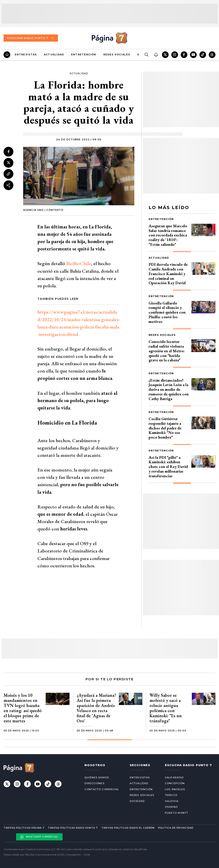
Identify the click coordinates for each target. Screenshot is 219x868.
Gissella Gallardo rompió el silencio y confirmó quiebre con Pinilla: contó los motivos (167, 312)
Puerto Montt (177, 813)
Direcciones (94, 783)
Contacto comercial (102, 789)
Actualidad (54, 54)
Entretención (84, 54)
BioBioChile (79, 263)
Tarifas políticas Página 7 (24, 828)
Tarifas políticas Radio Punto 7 (73, 828)
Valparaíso (174, 777)
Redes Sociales (117, 54)
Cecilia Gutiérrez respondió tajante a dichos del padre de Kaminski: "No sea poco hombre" (165, 428)
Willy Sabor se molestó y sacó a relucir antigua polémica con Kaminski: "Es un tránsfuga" (166, 708)
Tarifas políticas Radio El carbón (128, 828)
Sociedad (137, 801)
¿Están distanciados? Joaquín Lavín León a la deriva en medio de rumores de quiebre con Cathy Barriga (169, 389)
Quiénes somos (97, 777)
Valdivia (172, 801)
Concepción (175, 783)
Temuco (171, 795)
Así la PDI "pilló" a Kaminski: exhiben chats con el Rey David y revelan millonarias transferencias (168, 467)
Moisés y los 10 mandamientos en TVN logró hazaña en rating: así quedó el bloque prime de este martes (23, 708)
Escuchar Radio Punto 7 (31, 38)
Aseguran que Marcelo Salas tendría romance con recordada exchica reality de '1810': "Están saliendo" (168, 235)
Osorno (171, 807)
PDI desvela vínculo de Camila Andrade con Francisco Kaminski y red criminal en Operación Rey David (168, 274)
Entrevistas (26, 54)
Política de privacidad (176, 828)
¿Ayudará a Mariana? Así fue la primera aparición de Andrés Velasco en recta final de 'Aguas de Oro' (96, 708)
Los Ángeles (175, 789)
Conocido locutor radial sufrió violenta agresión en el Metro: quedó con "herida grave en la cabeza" (167, 351)
